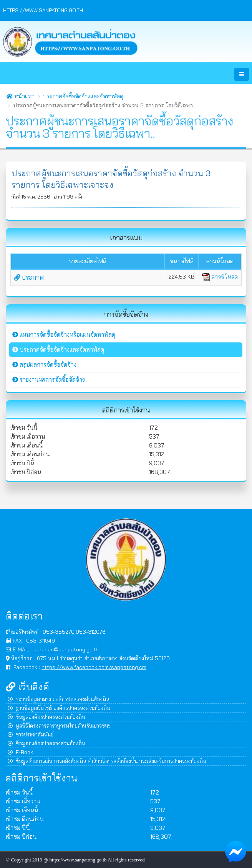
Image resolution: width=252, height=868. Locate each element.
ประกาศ (29, 277)
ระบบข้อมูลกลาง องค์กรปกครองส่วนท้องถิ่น (58, 699)
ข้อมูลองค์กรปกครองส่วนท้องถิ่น (46, 717)
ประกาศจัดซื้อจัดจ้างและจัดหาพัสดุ (83, 96)
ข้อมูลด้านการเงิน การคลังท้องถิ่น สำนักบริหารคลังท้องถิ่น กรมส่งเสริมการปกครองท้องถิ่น (107, 761)
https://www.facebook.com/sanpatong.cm (94, 667)
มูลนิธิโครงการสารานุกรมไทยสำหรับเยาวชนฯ (59, 725)
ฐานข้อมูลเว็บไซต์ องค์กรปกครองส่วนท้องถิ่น (59, 708)
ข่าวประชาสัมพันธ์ (31, 734)
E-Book (20, 752)
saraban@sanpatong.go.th (66, 649)
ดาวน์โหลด (220, 277)
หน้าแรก (21, 96)
